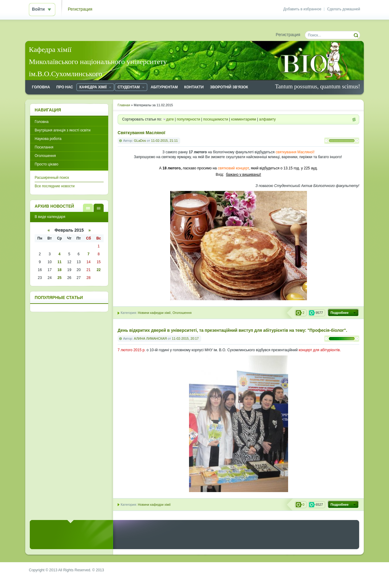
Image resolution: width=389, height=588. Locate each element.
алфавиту (267, 119)
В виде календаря (99, 208)
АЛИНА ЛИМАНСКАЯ (150, 338)
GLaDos (140, 141)
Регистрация (80, 9)
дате (170, 119)
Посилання (44, 147)
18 (59, 270)
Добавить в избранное (302, 9)
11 (59, 262)
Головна (42, 122)
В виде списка (88, 208)
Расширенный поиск (52, 178)
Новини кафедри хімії (154, 313)
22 (99, 270)
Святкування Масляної (141, 133)
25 (59, 278)
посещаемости (216, 119)
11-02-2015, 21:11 (164, 141)
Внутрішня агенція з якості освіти (63, 130)
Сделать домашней (344, 9)
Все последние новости (55, 186)
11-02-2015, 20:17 (185, 338)
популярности (189, 119)
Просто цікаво (46, 164)
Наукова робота (48, 139)
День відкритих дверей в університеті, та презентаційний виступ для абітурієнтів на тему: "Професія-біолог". (232, 330)
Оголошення (182, 313)
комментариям (244, 119)
